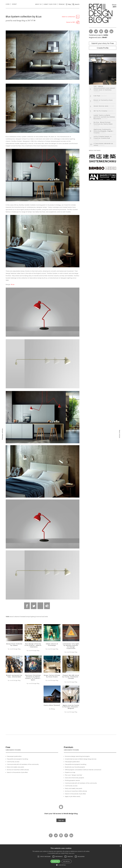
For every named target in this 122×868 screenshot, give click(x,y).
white (46, 617)
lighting (33, 617)
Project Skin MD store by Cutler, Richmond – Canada (71, 677)
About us (38, 4)
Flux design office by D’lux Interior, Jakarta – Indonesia (33, 645)
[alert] (61, 856)
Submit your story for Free (103, 43)
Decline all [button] (67, 861)
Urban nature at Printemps (52, 645)
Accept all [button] (55, 861)
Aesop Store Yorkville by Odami (14, 645)
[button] (38, 857)
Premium (61, 4)
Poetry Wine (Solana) (52, 705)
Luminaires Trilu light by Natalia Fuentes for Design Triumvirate (71, 646)
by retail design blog (14, 649)
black (11, 617)
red (43, 617)
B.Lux (13, 284)
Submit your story (50, 4)
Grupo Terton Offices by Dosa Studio (52, 676)
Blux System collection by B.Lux (24, 17)
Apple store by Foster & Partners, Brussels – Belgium (71, 707)
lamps (28, 617)
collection (17, 617)
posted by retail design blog (15, 21)
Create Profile (103, 48)
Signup (14, 4)
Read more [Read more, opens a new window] (72, 853)
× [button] (120, 846)
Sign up (61, 820)
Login (8, 4)
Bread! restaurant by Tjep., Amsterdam (14, 676)
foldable (23, 617)
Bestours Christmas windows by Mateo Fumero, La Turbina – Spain (33, 678)
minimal (39, 617)
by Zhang (52, 709)
